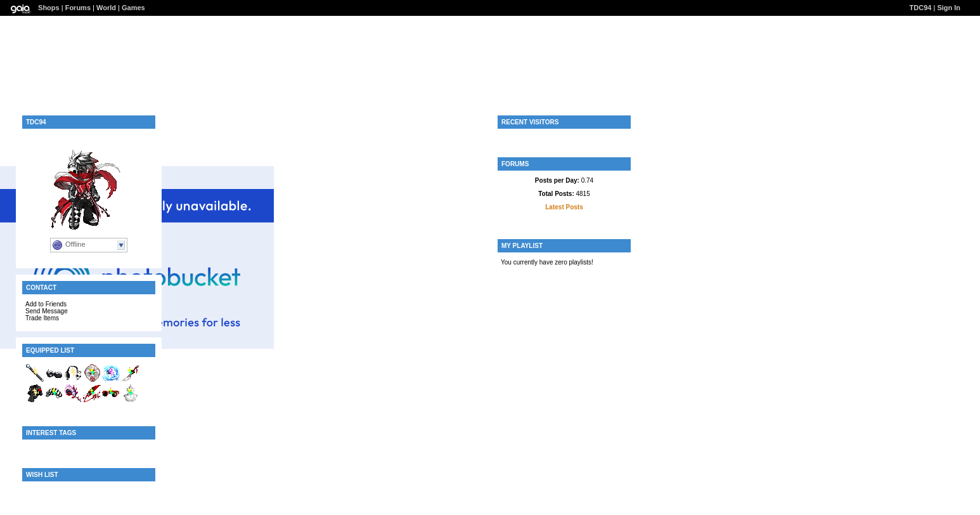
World (106, 8)
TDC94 (921, 8)
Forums (78, 8)
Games (133, 8)
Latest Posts (564, 207)
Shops (49, 8)
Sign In (949, 8)
